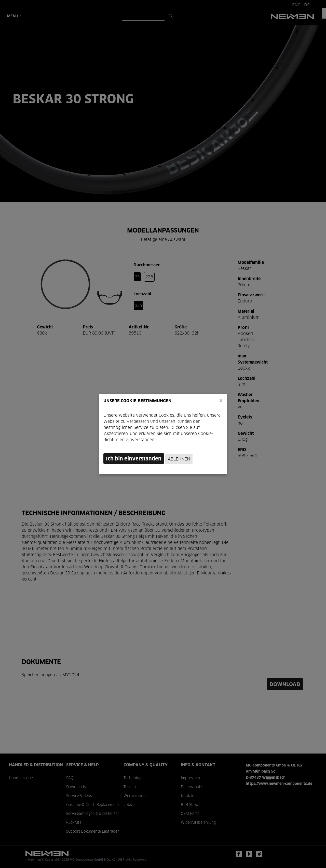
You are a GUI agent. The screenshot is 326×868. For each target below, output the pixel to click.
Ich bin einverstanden (134, 459)
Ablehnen (179, 459)
